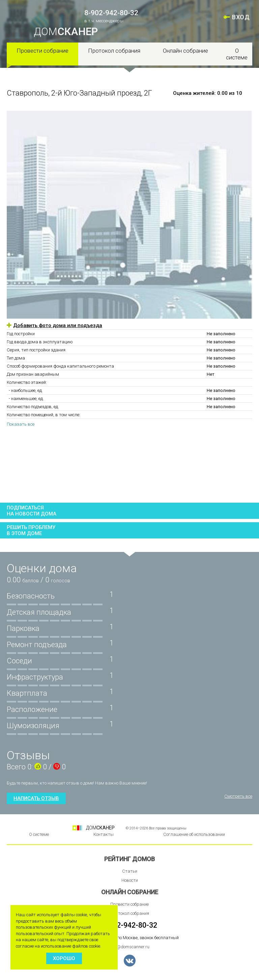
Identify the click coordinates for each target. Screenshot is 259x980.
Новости (130, 880)
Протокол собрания (114, 51)
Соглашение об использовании (194, 834)
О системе (237, 54)
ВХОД (241, 17)
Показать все (21, 424)
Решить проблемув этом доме (31, 530)
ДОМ (66, 32)
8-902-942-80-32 (111, 13)
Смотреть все (238, 796)
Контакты (104, 834)
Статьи (130, 871)
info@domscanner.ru (129, 947)
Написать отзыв (36, 798)
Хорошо (64, 958)
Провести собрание (42, 51)
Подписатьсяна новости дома (32, 511)
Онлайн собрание (185, 51)
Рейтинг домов (129, 859)
